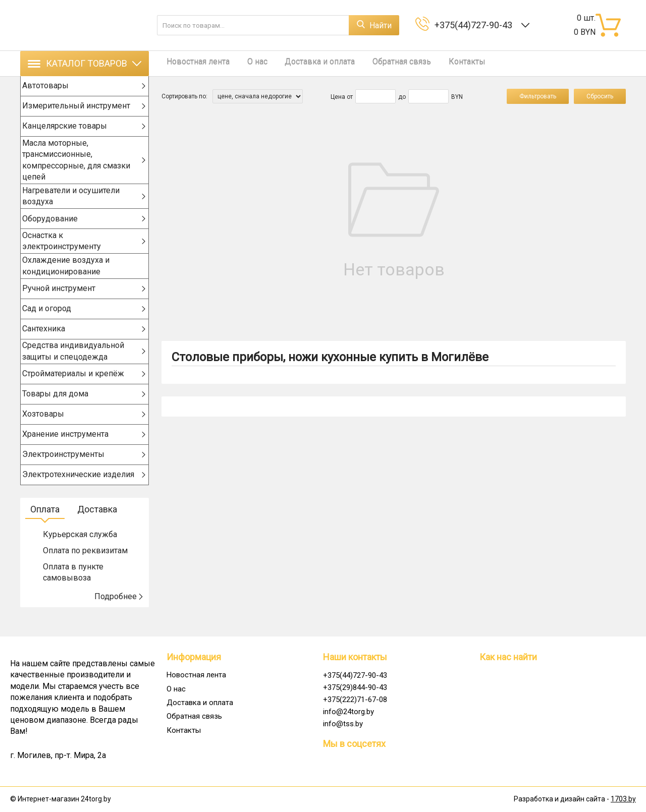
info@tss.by (343, 724)
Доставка (97, 526)
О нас (247, 63)
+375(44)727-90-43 (475, 25)
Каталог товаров (85, 63)
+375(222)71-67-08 (355, 700)
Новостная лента (193, 63)
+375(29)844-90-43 (355, 687)
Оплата (45, 526)
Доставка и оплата (305, 63)
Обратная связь (382, 63)
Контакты (442, 63)
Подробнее (119, 613)
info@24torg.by (348, 712)
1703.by (623, 799)
